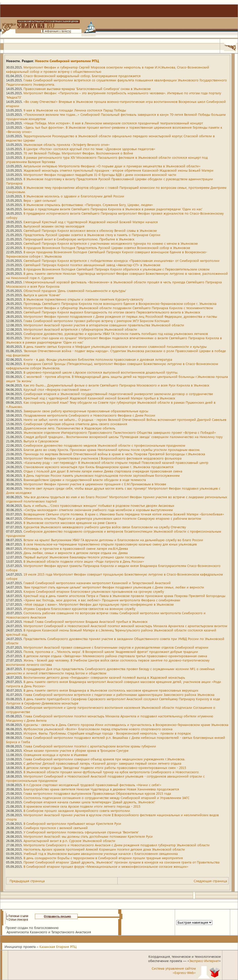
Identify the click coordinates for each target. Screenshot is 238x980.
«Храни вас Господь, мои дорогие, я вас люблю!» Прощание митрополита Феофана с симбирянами (102, 600)
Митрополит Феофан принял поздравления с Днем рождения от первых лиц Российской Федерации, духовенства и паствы (120, 316)
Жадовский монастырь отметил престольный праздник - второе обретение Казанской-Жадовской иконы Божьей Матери (118, 170)
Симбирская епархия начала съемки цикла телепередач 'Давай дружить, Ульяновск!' (89, 802)
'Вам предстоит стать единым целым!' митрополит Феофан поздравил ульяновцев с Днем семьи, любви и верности (114, 587)
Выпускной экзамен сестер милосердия (54, 226)
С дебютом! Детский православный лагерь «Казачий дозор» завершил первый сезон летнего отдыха (102, 763)
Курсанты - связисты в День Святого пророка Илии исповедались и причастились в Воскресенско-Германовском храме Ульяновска (126, 725)
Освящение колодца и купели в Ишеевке (56, 755)
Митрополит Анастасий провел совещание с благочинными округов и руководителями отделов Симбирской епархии (116, 647)
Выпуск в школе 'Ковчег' (42, 295)
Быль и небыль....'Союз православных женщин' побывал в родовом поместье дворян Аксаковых (99, 505)
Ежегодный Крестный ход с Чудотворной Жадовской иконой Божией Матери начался (91, 222)
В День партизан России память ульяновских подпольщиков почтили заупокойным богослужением (102, 475)
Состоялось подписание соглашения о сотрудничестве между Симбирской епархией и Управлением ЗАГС (106, 798)
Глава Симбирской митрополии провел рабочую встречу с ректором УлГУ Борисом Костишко (96, 321)
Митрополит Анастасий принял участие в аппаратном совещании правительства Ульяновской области (104, 325)
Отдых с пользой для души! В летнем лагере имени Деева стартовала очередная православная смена (103, 471)
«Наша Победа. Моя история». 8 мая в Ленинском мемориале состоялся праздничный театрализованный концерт (113, 123)
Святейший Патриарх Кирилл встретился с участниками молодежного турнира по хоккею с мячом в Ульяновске (111, 243)
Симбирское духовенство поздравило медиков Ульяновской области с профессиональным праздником (104, 445)
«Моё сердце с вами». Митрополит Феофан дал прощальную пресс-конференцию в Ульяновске (99, 604)
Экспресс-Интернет (204, 961)
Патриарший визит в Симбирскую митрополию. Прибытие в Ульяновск (79, 239)
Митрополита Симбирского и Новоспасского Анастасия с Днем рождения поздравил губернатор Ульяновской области (117, 845)
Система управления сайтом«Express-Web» (174, 970)
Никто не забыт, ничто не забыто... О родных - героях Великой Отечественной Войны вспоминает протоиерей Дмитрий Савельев (125, 419)
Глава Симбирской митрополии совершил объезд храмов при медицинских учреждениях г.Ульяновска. (104, 759)
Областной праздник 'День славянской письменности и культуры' (75, 291)
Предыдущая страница (27, 881)
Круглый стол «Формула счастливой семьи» (57, 389)
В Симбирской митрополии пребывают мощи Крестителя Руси (72, 823)
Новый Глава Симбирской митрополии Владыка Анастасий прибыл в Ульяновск (85, 621)
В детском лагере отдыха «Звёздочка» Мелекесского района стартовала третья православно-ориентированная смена (115, 656)
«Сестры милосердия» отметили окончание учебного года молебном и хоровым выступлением (98, 510)
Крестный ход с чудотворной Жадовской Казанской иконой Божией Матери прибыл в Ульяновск (99, 398)
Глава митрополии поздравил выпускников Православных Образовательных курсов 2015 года (97, 793)
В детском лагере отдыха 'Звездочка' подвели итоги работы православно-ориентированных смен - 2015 (105, 768)
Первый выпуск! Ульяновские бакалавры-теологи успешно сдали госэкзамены (84, 557)
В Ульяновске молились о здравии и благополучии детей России (74, 196)
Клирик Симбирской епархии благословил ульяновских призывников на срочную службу (94, 591)
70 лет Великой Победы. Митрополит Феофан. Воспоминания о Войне (78, 153)
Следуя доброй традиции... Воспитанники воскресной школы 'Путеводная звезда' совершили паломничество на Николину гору (123, 437)
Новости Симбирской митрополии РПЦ (67, 61)
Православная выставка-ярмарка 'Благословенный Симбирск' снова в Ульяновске (87, 89)
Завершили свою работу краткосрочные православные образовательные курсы (86, 411)
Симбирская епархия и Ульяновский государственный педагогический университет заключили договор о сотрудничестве (118, 394)
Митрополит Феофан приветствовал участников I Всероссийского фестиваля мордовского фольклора (103, 458)
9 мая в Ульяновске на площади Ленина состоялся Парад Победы (75, 110)
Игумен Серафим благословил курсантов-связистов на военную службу (79, 609)
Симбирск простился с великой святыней (56, 828)
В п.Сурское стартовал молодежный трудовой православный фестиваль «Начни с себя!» (92, 785)
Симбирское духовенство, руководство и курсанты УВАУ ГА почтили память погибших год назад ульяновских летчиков (116, 334)
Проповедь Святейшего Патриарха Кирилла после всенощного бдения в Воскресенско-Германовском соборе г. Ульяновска (120, 303)
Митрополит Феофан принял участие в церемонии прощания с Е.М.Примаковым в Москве (95, 484)
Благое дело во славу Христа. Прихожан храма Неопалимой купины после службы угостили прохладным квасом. (112, 450)
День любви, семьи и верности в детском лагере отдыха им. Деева (76, 553)
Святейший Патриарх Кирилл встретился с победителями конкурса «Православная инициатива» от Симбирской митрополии (122, 260)
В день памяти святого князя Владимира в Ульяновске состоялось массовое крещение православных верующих (111, 690)
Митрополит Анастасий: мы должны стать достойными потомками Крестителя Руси (88, 836)
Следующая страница (210, 881)
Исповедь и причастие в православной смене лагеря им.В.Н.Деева (76, 548)
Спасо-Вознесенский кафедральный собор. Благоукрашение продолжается (82, 76)
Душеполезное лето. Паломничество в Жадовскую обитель (69, 428)
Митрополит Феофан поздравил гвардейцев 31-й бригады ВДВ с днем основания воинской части (100, 175)
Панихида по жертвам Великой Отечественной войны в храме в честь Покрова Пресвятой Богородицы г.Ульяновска (114, 454)
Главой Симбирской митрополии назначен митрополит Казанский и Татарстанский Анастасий (97, 583)
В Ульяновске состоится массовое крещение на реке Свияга (70, 523)
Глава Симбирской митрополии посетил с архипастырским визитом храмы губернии (90, 746)
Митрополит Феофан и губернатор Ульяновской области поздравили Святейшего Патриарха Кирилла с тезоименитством (118, 308)
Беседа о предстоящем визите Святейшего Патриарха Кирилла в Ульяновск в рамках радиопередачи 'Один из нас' (113, 209)
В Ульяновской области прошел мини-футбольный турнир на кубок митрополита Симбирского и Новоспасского (111, 772)
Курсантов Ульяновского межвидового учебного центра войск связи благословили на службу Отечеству (105, 527)
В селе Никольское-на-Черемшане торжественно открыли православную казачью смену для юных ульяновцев (110, 544)
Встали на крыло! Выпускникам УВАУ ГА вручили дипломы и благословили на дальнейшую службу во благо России (113, 540)
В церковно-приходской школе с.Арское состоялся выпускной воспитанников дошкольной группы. (101, 372)
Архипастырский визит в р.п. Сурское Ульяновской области (69, 841)
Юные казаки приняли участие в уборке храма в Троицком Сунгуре (76, 750)
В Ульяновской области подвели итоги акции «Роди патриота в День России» (84, 561)
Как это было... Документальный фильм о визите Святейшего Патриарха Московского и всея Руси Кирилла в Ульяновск (116, 385)
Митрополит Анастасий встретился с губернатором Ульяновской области (80, 329)
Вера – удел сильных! (40, 200)
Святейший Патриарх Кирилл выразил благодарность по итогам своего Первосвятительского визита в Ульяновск (112, 312)
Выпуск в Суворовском (41, 441)
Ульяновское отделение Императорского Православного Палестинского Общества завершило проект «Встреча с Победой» (120, 432)
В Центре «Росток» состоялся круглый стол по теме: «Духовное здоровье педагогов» (89, 149)
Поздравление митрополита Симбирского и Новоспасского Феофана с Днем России (89, 415)
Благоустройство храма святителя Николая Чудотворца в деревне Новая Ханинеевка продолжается (101, 789)
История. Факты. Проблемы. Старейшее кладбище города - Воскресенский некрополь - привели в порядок (107, 733)
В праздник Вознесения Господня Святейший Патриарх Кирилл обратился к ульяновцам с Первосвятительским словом (116, 269)
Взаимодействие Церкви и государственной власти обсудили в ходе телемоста (85, 480)
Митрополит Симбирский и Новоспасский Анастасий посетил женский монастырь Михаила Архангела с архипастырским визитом (125, 626)
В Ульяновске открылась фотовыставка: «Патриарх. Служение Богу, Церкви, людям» (88, 205)
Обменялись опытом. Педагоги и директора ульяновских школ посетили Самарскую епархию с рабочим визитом (112, 518)
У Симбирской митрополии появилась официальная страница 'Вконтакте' (81, 832)
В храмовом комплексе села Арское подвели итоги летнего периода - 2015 (82, 806)
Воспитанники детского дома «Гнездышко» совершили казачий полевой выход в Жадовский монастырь (104, 677)
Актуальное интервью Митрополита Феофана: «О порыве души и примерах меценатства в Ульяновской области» (112, 166)
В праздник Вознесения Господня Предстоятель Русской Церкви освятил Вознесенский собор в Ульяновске (107, 248)
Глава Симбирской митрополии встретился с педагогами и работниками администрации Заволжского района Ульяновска (119, 694)
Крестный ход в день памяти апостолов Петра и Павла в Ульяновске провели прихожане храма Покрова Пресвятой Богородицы (124, 596)
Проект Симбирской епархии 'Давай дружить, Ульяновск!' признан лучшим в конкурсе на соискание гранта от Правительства (122, 862)
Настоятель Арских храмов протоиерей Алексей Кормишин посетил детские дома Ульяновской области (104, 849)
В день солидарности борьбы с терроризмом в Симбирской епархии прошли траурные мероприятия (103, 858)
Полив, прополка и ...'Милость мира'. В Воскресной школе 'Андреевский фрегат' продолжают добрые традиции (111, 652)
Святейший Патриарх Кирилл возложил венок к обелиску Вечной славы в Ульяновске (90, 230)
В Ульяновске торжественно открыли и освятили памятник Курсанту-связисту (83, 299)
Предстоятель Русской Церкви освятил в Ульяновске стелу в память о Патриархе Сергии (92, 235)
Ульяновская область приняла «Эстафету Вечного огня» (67, 144)
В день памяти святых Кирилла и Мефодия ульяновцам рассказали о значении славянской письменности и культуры (115, 346)
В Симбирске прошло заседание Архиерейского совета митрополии (77, 811)
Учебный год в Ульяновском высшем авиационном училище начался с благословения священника (101, 853)
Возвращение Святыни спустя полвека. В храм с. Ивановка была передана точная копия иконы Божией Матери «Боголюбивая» (124, 514)
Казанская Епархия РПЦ (58, 947)
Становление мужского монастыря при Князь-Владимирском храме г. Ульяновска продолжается (99, 467)
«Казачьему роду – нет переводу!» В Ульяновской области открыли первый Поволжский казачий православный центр (116, 462)
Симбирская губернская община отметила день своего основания (75, 424)
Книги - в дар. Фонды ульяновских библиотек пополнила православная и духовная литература (98, 359)
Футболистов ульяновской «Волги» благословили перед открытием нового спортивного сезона (98, 729)
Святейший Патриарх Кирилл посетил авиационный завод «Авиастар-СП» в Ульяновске (92, 265)
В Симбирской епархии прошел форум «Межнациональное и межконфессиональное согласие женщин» (106, 866)
